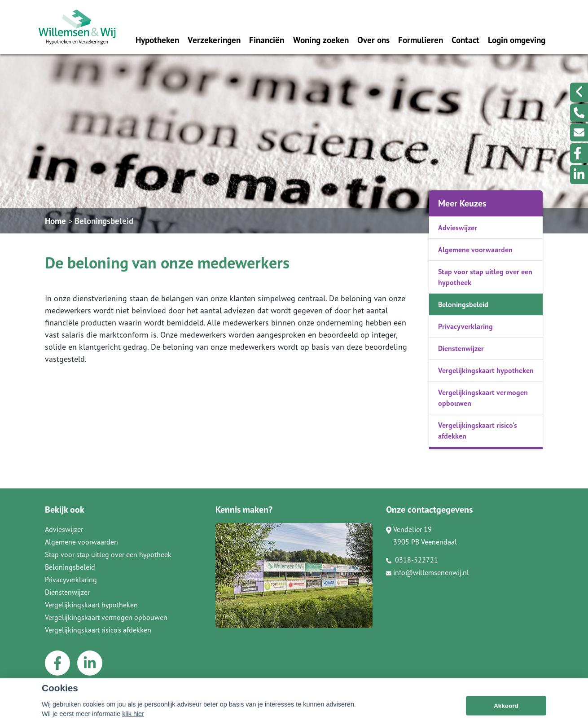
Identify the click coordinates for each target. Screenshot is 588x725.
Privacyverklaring (465, 326)
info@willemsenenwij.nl (428, 572)
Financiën (267, 40)
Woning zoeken (321, 40)
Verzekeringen (214, 40)
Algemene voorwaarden (475, 250)
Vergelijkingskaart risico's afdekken (478, 431)
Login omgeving (517, 40)
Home (55, 221)
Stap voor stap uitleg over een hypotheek (485, 277)
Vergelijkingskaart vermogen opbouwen (483, 398)
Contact (465, 40)
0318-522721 (412, 560)
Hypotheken (157, 40)
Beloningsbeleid (104, 221)
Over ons (373, 40)
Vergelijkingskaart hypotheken (486, 370)
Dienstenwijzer (461, 348)
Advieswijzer (458, 228)
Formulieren (421, 40)
